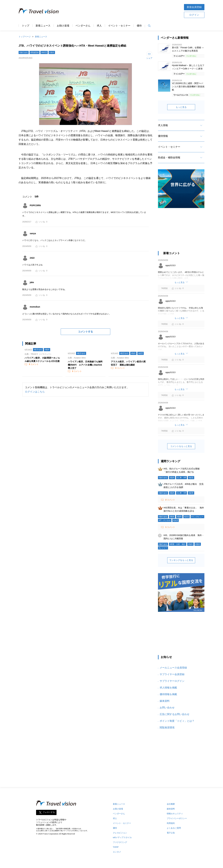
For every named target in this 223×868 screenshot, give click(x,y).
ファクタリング (120, 842)
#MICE (44, 52)
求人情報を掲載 (168, 688)
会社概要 (171, 804)
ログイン (194, 15)
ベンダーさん (83, 26)
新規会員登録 (194, 7)
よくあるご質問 (174, 828)
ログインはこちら (35, 392)
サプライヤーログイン (172, 681)
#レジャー (163, 548)
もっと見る (181, 107)
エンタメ (117, 852)
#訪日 (187, 517)
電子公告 (171, 833)
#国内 (172, 478)
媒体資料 (165, 701)
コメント (33, 364)
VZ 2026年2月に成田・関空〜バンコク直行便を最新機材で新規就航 (188, 87)
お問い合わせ (167, 708)
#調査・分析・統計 (178, 544)
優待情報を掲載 (168, 694)
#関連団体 (35, 52)
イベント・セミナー (119, 26)
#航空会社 (38, 350)
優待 (139, 26)
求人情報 (163, 125)
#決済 (176, 520)
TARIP (116, 847)
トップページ (25, 37)
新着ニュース (43, 26)
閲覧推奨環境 (167, 728)
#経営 (141, 353)
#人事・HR (181, 478)
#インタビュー (198, 517)
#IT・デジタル (165, 520)
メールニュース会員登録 (173, 668)
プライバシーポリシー (177, 818)
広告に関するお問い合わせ (175, 714)
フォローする (49, 812)
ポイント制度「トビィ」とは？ (177, 721)
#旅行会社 (24, 52)
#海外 (52, 52)
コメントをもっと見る (181, 446)
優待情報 (163, 136)
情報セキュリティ (175, 814)
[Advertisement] (121, 11)
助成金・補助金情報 (169, 157)
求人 (99, 26)
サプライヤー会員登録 (172, 674)
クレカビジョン (120, 833)
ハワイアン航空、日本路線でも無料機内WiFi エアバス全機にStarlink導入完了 (85, 365)
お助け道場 (63, 26)
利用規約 (171, 823)
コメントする (85, 332)
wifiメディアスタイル (122, 837)
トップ (26, 26)
